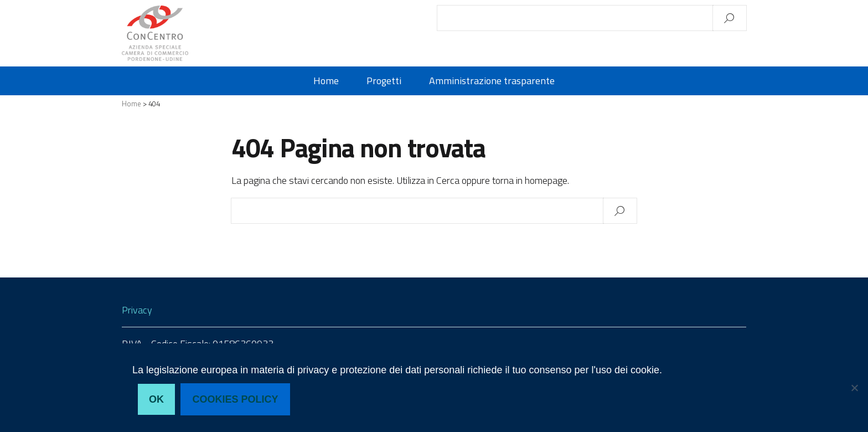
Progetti (384, 81)
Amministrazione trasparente (492, 81)
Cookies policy (236, 399)
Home (326, 81)
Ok (156, 399)
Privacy (137, 310)
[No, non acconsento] (854, 388)
